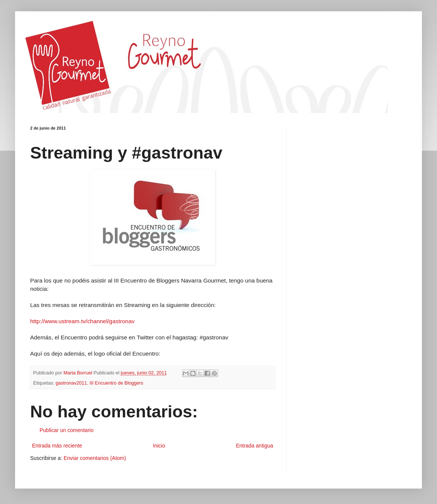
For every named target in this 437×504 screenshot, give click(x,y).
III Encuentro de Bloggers (116, 383)
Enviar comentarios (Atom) (95, 458)
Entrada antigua (254, 446)
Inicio (159, 446)
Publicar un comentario (66, 430)
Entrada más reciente (57, 446)
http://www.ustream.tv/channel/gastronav (82, 321)
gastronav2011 (71, 383)
